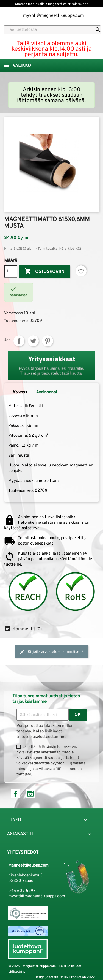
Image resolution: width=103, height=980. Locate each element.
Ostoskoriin (44, 272)
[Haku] (52, 30)
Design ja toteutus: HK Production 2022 (65, 977)
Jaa (19, 341)
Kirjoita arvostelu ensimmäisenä (51, 652)
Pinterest (48, 341)
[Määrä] (11, 272)
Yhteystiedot (23, 853)
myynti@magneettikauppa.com (54, 16)
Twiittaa (33, 341)
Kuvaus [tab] (20, 392)
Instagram (30, 794)
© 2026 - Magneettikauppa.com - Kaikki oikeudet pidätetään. (45, 969)
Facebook (15, 794)
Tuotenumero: (16, 321)
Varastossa (13, 313)
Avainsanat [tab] (47, 392)
